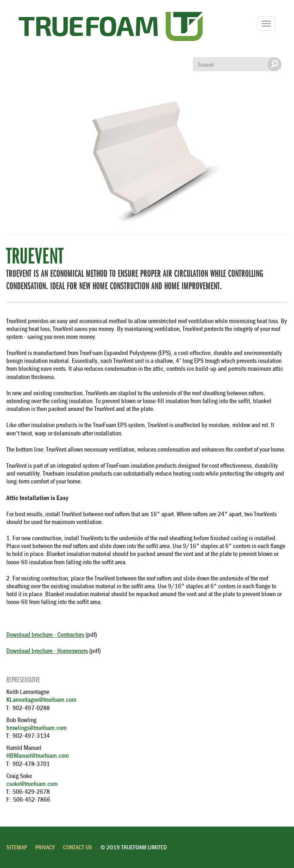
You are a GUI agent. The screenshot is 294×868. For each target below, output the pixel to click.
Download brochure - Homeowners (47, 650)
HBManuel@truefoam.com (38, 755)
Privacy (45, 847)
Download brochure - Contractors (45, 634)
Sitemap (17, 847)
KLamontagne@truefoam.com (41, 699)
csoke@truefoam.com (32, 783)
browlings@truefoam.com (36, 728)
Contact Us (78, 847)
